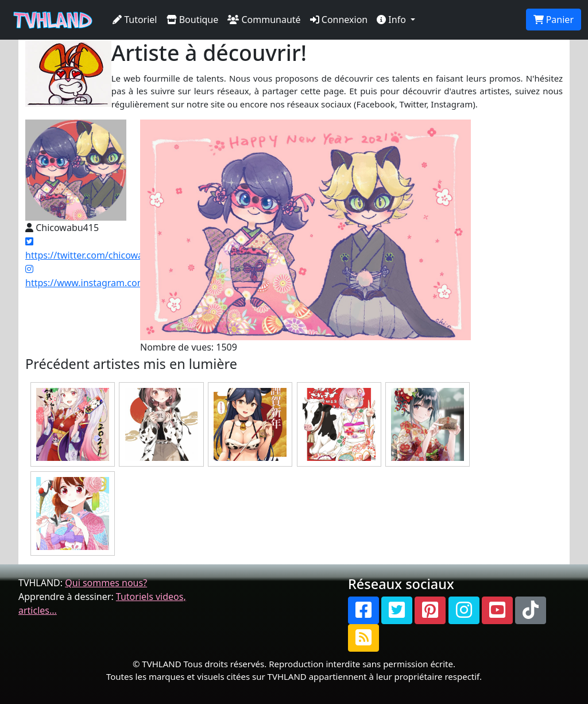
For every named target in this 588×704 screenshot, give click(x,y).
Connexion (339, 20)
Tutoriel (135, 20)
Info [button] (392, 20)
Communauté (264, 20)
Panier (554, 20)
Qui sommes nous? (106, 583)
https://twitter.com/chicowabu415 (98, 249)
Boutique (193, 20)
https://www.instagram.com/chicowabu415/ (120, 277)
